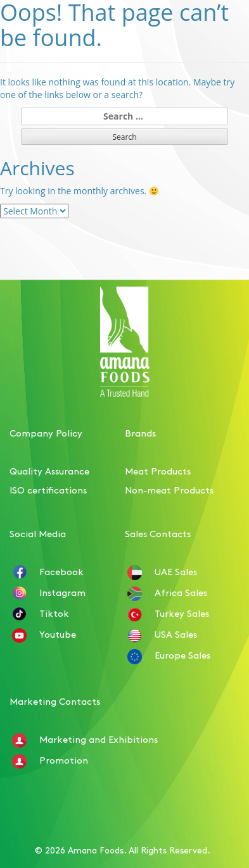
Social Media (38, 533)
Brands (140, 432)
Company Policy (46, 432)
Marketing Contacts (55, 701)
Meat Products (158, 470)
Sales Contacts (158, 533)
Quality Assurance (49, 470)
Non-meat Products (169, 489)
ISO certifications (48, 489)
